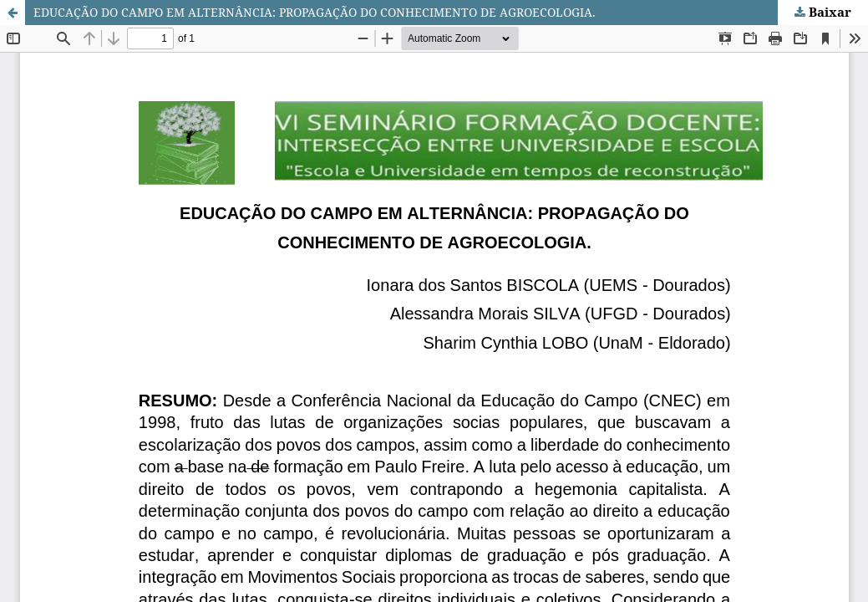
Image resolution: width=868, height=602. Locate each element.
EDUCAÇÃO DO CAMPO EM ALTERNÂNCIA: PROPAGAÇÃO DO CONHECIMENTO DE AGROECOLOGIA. (315, 12)
